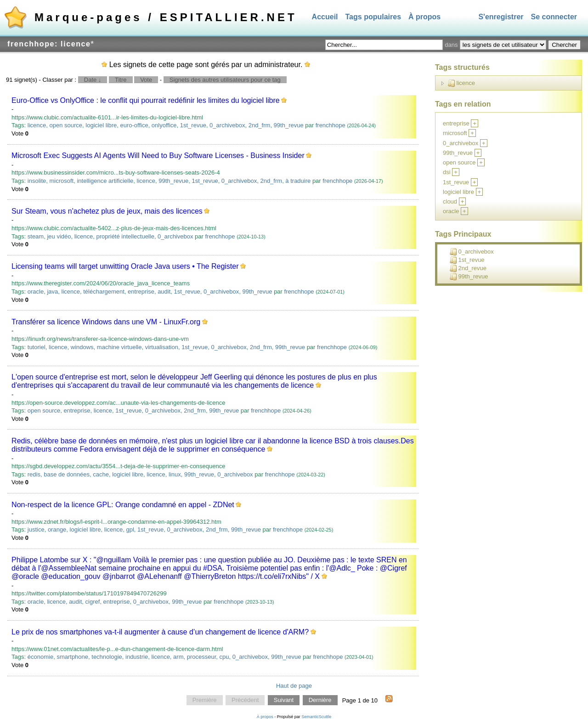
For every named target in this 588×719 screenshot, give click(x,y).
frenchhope (331, 125)
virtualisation (162, 347)
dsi (447, 172)
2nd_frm (260, 125)
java (52, 292)
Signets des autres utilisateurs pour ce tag (225, 80)
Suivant (284, 700)
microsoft (61, 181)
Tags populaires (373, 17)
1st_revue (193, 125)
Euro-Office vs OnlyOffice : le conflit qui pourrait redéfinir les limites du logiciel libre (146, 100)
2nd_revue (468, 268)
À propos (424, 17)
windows (82, 347)
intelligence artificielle (105, 181)
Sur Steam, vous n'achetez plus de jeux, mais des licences (107, 211)
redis (34, 474)
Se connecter (554, 17)
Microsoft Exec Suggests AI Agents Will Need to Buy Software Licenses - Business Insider (158, 156)
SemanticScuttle (316, 717)
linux (175, 474)
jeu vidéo (59, 236)
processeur (202, 657)
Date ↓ (93, 80)
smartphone (72, 657)
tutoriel (37, 347)
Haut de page (294, 686)
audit (164, 292)
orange (57, 529)
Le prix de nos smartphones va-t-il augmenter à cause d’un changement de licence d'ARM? (160, 632)
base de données (67, 474)
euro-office (134, 125)
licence (37, 125)
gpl (130, 529)
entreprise (141, 292)
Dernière (320, 700)
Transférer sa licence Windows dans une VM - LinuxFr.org (106, 322)
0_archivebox (227, 125)
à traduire (298, 181)
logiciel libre (101, 125)
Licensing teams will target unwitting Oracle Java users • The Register (125, 266)
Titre (121, 80)
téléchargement (104, 292)
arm (178, 657)
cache (101, 474)
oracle (36, 292)
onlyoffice (164, 125)
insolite (37, 181)
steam (36, 236)
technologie (107, 657)
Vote (146, 80)
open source (66, 125)
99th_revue (289, 125)
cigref (93, 602)
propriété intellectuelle (125, 236)
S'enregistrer (501, 17)
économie (40, 657)
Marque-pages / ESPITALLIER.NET (166, 17)
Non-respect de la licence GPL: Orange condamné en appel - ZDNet (123, 505)
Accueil (325, 17)
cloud (450, 201)
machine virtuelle (119, 347)
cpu (224, 657)
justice (36, 529)
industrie (137, 657)
